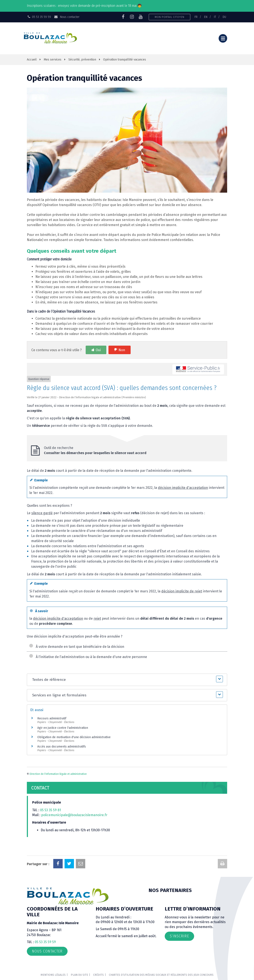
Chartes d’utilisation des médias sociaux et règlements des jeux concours (161, 975)
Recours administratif (52, 718)
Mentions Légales (53, 975)
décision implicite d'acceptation (183, 488)
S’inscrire (179, 936)
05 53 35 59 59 (45, 942)
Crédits (98, 975)
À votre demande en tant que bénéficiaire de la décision (77, 647)
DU (224, 17)
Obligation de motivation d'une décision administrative (74, 737)
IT (215, 17)
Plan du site (79, 975)
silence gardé (42, 513)
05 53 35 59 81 (51, 810)
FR (196, 17)
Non (122, 350)
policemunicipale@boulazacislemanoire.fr (75, 815)
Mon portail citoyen (170, 17)
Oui (98, 350)
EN (206, 17)
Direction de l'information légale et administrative (58, 774)
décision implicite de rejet (182, 591)
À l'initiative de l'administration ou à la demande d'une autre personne (88, 657)
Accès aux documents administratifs (62, 747)
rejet (97, 618)
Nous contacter (67, 17)
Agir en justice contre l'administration (63, 728)
